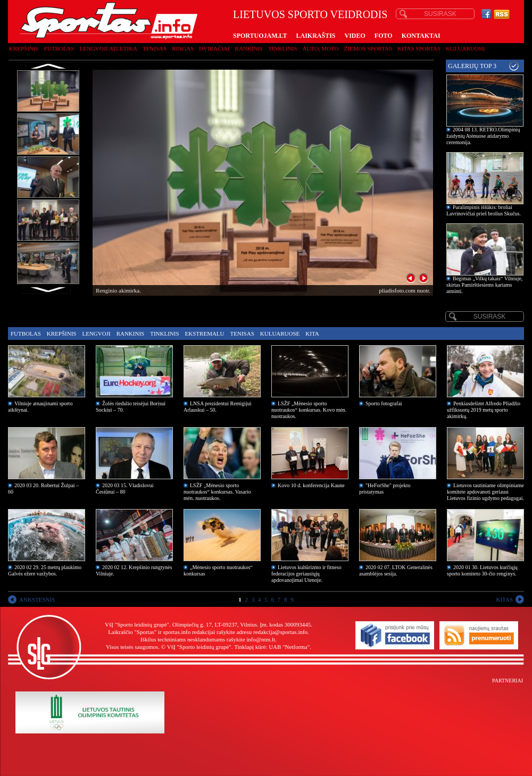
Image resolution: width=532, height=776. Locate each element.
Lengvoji (96, 333)
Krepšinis (24, 48)
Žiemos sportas (368, 48)
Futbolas (59, 48)
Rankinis (249, 48)
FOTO (384, 36)
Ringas (183, 48)
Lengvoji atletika (108, 48)
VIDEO (355, 36)
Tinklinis (282, 48)
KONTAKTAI (421, 36)
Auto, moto (321, 48)
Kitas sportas (419, 48)
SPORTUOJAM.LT (260, 36)
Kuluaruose (466, 48)
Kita (312, 333)
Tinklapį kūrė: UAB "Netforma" (272, 647)
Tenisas (155, 48)
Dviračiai (214, 48)
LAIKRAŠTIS (315, 36)
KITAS (504, 599)
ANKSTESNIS (37, 599)
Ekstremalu (205, 333)
